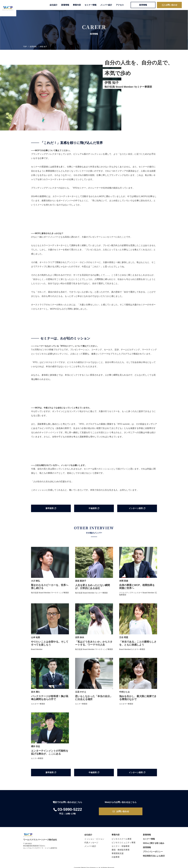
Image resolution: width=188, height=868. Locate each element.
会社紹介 (54, 5)
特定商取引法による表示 (154, 853)
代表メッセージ (91, 840)
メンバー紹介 (106, 5)
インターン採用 (137, 508)
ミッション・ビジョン (94, 837)
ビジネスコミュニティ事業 (124, 840)
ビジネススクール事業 (122, 837)
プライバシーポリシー (153, 849)
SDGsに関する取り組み (154, 841)
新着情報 (65, 5)
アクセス (120, 5)
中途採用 (94, 508)
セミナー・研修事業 (121, 844)
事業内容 (77, 5)
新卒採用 (51, 508)
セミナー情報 (91, 5)
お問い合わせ (169, 5)
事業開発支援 (118, 851)
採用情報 (143, 5)
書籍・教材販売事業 (121, 847)
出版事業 (116, 855)
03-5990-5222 (67, 807)
